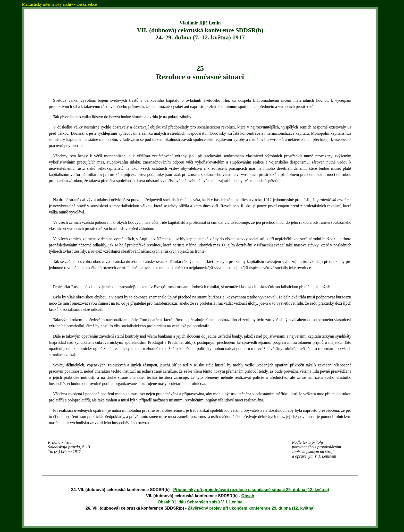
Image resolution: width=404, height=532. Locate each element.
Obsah (248, 496)
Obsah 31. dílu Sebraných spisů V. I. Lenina (200, 502)
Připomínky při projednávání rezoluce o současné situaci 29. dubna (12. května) (251, 490)
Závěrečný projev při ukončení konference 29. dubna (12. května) (251, 508)
